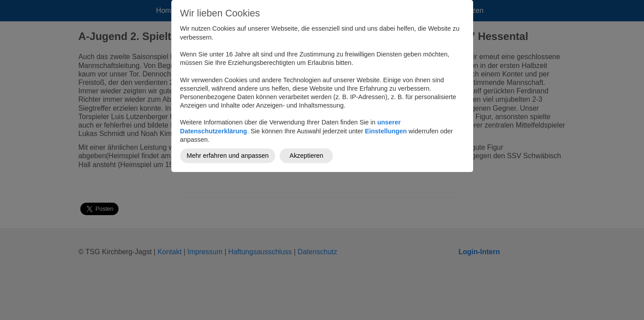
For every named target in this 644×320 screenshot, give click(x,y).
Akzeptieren (306, 156)
